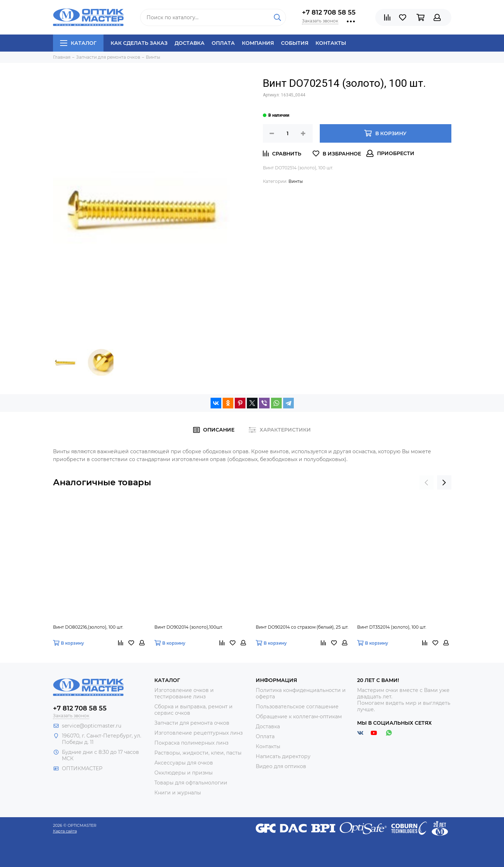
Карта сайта (65, 831)
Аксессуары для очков (184, 763)
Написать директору (283, 756)
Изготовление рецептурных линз (198, 733)
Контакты (331, 43)
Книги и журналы (178, 793)
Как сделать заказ (139, 43)
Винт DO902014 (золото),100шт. (189, 627)
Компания (258, 43)
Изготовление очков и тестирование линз (184, 693)
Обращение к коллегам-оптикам (299, 717)
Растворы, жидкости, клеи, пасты (198, 753)
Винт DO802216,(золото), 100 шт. (88, 627)
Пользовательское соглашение (297, 707)
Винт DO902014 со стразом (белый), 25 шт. (302, 627)
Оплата (223, 43)
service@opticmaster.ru (92, 726)
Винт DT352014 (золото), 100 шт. (392, 627)
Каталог (78, 43)
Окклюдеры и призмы (184, 773)
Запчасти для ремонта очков (192, 723)
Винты (296, 181)
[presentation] (426, 482)
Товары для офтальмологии (191, 783)
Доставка (190, 43)
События (295, 43)
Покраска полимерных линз (191, 743)
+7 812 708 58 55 (329, 12)
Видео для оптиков (281, 766)
